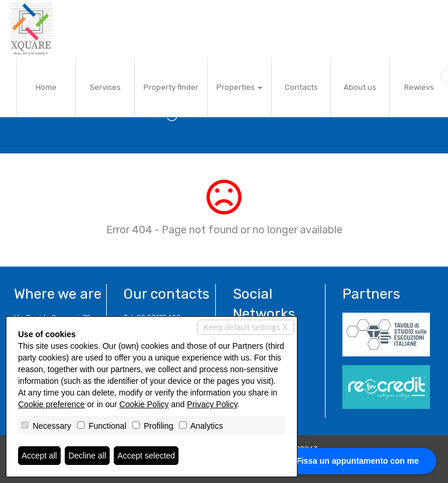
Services (105, 87)
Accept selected (146, 456)
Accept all (39, 456)
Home (46, 87)
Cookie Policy (144, 404)
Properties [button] (239, 87)
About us (360, 87)
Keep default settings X (246, 327)
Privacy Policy (212, 404)
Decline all (87, 456)
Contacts (301, 87)
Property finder (171, 87)
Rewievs (419, 87)
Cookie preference (51, 404)
